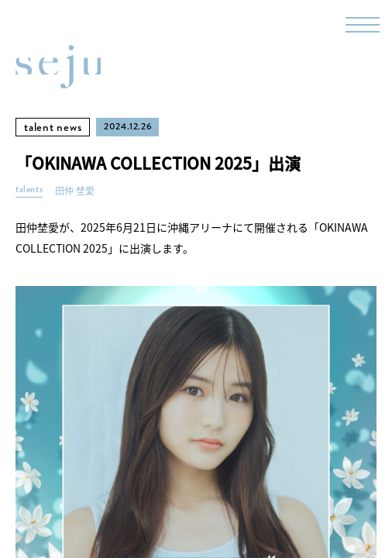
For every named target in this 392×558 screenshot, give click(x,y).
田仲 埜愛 (75, 191)
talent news (53, 127)
